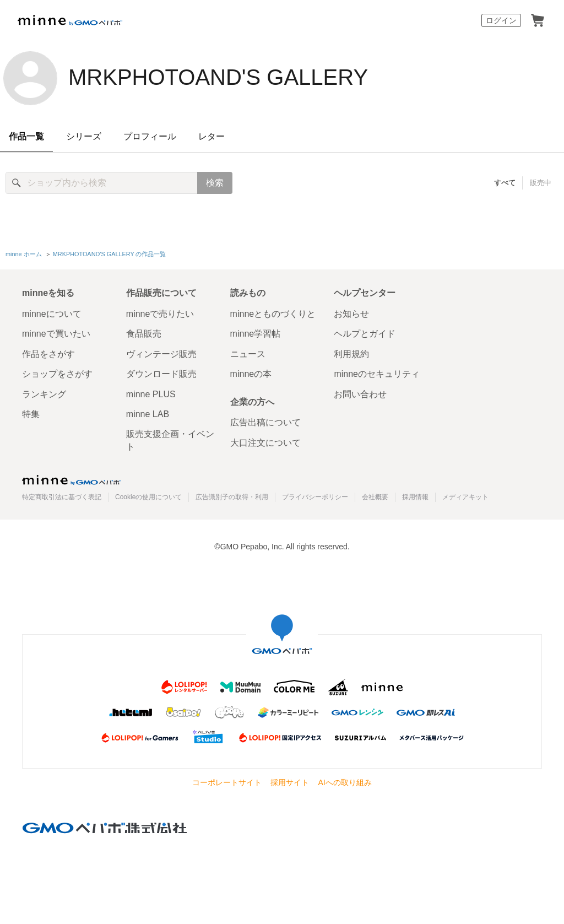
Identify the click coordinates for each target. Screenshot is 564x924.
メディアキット (465, 497)
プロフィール (150, 136)
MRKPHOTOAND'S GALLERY (218, 77)
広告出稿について (265, 422)
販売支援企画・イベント (170, 440)
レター (211, 136)
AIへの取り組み (345, 782)
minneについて (52, 314)
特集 (31, 414)
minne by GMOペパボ (70, 20)
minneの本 (251, 374)
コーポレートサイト (227, 782)
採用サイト (290, 782)
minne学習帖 (256, 334)
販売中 (541, 183)
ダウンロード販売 (161, 374)
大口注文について (265, 443)
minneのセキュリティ (377, 374)
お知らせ (351, 314)
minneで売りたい (160, 314)
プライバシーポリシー (315, 497)
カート (538, 20)
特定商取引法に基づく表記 (62, 497)
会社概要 (375, 497)
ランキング (44, 394)
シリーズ (84, 136)
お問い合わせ (360, 394)
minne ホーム (24, 254)
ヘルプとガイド (365, 334)
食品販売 (144, 334)
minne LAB (148, 414)
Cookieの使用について (148, 497)
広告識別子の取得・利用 (232, 497)
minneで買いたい (56, 334)
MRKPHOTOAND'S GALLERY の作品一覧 (110, 254)
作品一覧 (26, 136)
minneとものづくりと (273, 314)
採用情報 (415, 497)
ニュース (248, 354)
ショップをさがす (57, 374)
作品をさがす (48, 354)
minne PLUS (151, 394)
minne (72, 480)
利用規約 (351, 354)
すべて (505, 183)
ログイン (501, 20)
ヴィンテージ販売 (161, 354)
